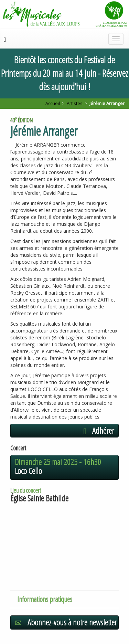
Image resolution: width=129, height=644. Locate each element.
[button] (64, 431)
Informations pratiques (45, 599)
